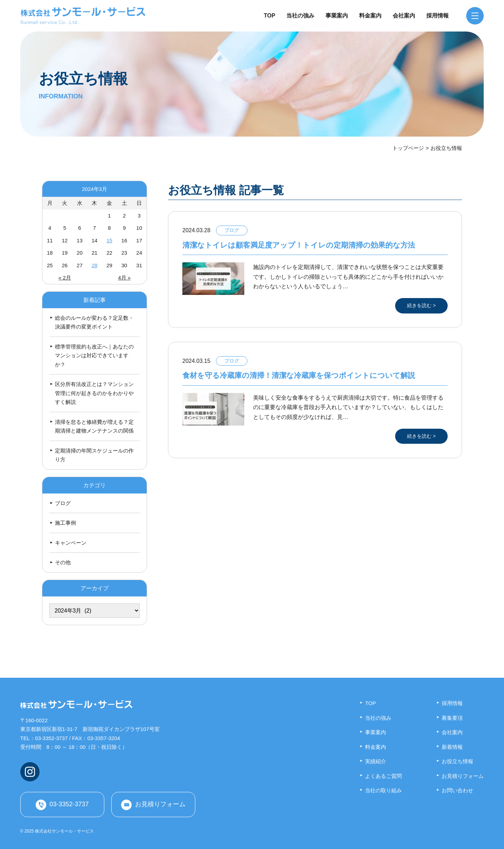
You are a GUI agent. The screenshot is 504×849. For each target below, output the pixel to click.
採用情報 (437, 16)
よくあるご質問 (383, 776)
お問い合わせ (457, 790)
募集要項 (452, 718)
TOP (270, 16)
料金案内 (370, 16)
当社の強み (300, 16)
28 (95, 265)
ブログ (63, 503)
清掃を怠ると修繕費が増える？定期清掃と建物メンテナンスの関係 (94, 426)
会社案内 (404, 16)
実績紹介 (376, 761)
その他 (63, 562)
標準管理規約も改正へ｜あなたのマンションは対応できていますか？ (94, 356)
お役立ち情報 (457, 761)
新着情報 (452, 747)
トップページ (408, 148)
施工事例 (65, 523)
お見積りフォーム (160, 805)
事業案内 (337, 16)
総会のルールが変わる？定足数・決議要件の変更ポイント (94, 322)
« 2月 (65, 278)
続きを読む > (421, 305)
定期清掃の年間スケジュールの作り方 (94, 455)
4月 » (124, 278)
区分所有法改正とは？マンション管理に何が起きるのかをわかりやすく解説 (94, 393)
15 (109, 240)
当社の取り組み (383, 790)
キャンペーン (71, 543)
